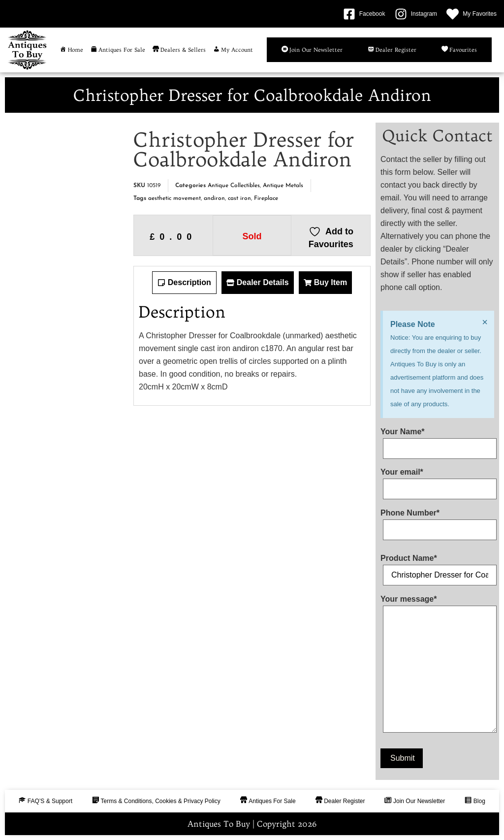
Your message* (437, 666)
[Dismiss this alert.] (485, 322)
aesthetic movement (174, 198)
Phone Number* (437, 521)
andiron (214, 198)
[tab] (184, 283)
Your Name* (437, 440)
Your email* (437, 481)
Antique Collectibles (234, 186)
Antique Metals (283, 186)
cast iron (239, 198)
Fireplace (266, 198)
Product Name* (437, 567)
